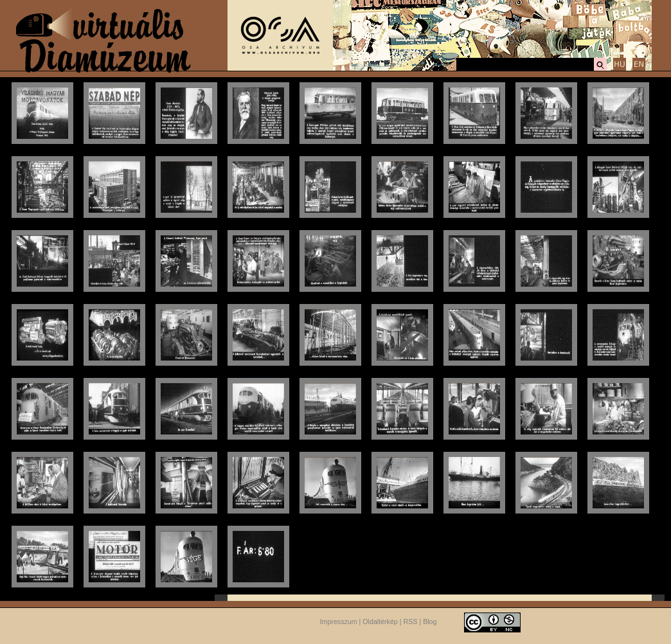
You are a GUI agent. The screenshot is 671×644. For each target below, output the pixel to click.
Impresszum (339, 622)
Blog (430, 622)
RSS (411, 622)
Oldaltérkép (380, 622)
